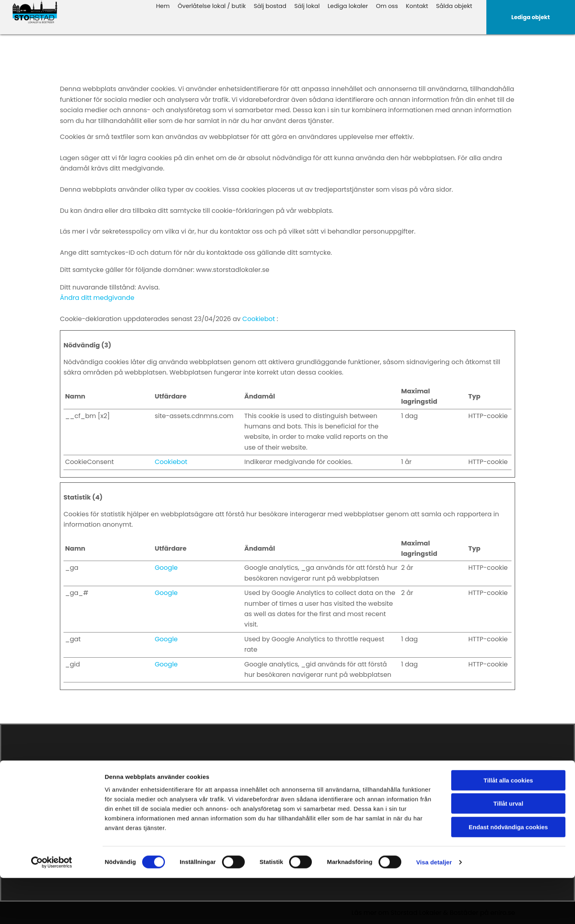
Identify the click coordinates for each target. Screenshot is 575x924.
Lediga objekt (311, 790)
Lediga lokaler (352, 5)
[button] (531, 17)
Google (166, 568)
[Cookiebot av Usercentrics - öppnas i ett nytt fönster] (52, 908)
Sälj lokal (312, 5)
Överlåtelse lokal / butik (221, 5)
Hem (173, 5)
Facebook (429, 790)
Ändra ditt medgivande (97, 298)
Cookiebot (259, 319)
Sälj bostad (277, 5)
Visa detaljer (434, 908)
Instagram (430, 798)
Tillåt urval (509, 850)
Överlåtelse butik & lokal (326, 803)
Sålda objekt (455, 5)
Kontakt (419, 5)
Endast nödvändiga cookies (508, 873)
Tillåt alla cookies (508, 826)
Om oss (390, 5)
